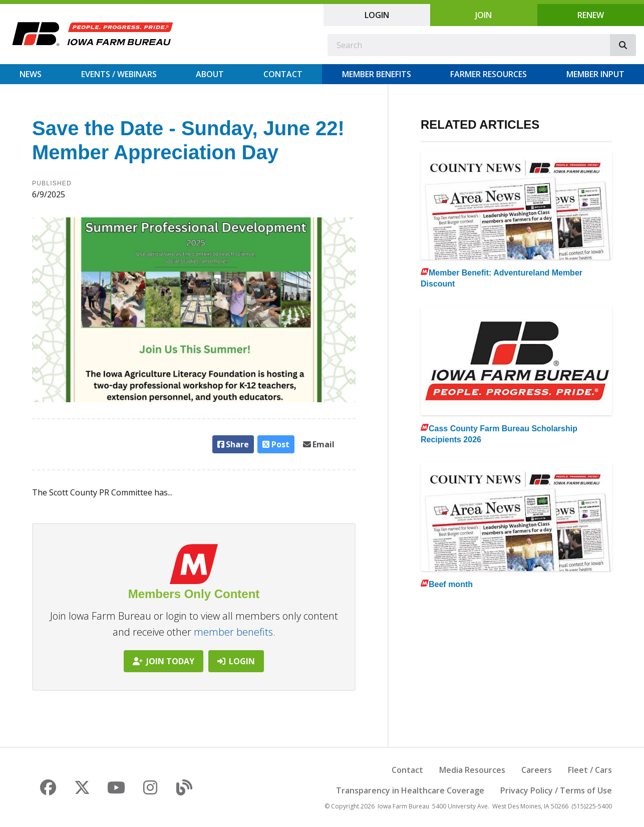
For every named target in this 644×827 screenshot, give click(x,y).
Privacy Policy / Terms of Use (556, 790)
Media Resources (472, 770)
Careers (537, 770)
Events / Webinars (119, 74)
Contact (283, 74)
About (210, 74)
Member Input (595, 74)
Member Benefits (377, 74)
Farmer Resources (489, 74)
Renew (591, 15)
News (31, 74)
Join (484, 15)
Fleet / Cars (590, 770)
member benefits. (235, 632)
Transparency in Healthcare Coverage (410, 790)
